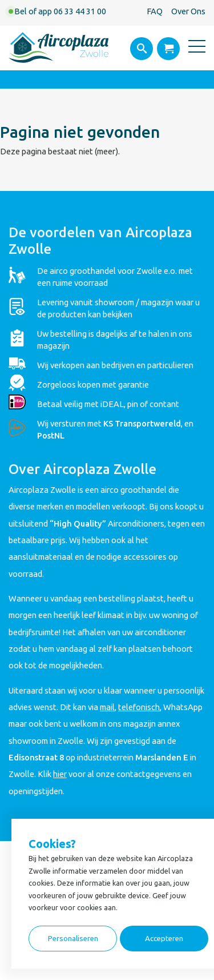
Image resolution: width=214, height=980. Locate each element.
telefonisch (139, 707)
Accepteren (164, 939)
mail (107, 707)
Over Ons (188, 11)
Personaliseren (73, 939)
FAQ (155, 11)
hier (60, 774)
